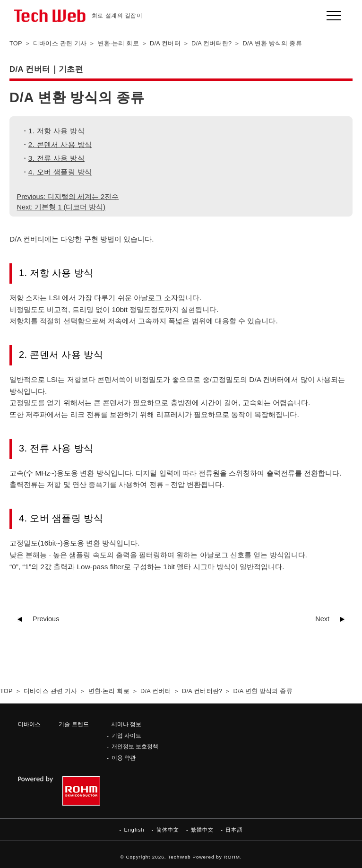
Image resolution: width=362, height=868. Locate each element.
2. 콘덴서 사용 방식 (60, 144)
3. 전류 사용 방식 (56, 158)
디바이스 (29, 724)
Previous (46, 619)
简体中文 (168, 830)
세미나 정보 (126, 724)
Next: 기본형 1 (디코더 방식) (61, 207)
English (134, 830)
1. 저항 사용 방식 (56, 131)
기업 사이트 (126, 735)
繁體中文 (202, 830)
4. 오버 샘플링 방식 (60, 172)
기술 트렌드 (73, 724)
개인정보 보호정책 (135, 746)
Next (322, 619)
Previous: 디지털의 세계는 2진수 (68, 197)
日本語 (234, 830)
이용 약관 (124, 758)
